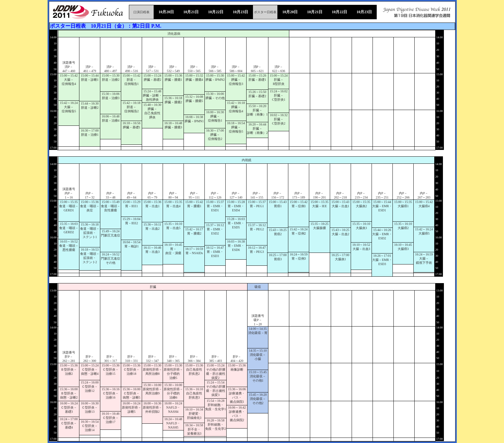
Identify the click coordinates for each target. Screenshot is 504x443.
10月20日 (166, 12)
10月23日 (240, 12)
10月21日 (191, 12)
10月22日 (216, 12)
